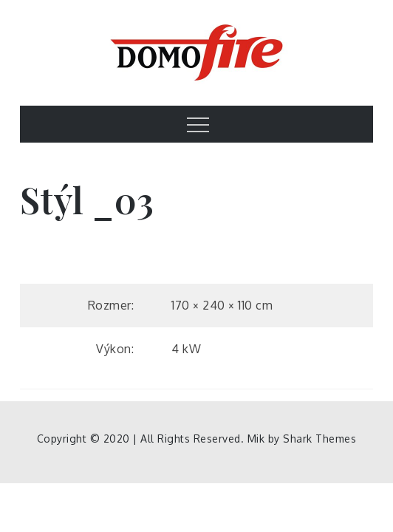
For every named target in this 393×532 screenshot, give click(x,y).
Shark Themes (319, 439)
